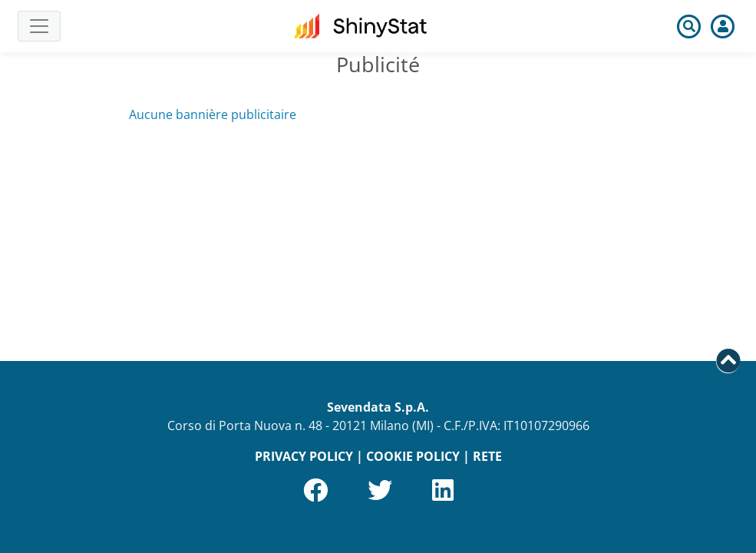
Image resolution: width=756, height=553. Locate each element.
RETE (487, 456)
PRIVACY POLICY (304, 456)
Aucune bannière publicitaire (213, 114)
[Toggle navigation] (39, 26)
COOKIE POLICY (413, 456)
